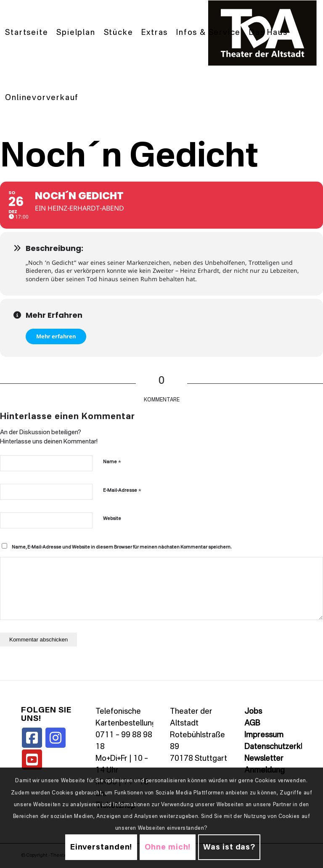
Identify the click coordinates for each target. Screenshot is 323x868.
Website (112, 519)
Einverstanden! (101, 847)
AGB (252, 723)
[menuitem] (26, 33)
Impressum (264, 735)
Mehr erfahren (56, 336)
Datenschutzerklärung (283, 747)
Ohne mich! (168, 847)
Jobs (253, 712)
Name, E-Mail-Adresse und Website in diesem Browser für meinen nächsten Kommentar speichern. (122, 547)
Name (112, 462)
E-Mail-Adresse (122, 490)
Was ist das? (229, 847)
